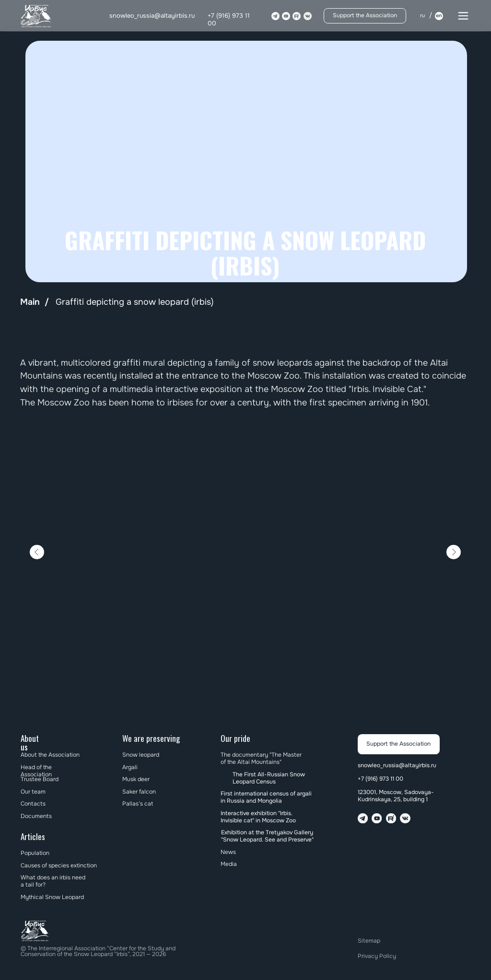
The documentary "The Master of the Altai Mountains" (261, 759)
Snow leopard (141, 755)
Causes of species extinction (59, 866)
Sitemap (369, 941)
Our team (33, 792)
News (228, 852)
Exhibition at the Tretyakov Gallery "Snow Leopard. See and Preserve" (267, 836)
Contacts (33, 804)
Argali (130, 767)
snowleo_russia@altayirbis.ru (152, 16)
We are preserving (151, 738)
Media (229, 864)
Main (30, 302)
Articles (33, 836)
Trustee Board (40, 779)
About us (30, 743)
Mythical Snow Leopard (52, 897)
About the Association (50, 755)
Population (35, 853)
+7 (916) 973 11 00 (380, 779)
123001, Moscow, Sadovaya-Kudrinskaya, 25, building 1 (396, 796)
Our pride (235, 738)
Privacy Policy (377, 956)
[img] (36, 16)
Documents (36, 816)
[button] (463, 13)
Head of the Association (36, 771)
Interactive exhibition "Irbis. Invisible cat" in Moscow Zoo (258, 817)
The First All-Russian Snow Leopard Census (269, 778)
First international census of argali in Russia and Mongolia (266, 797)
